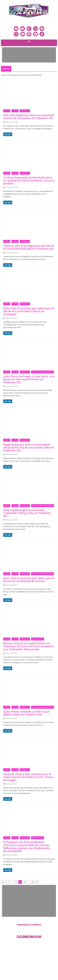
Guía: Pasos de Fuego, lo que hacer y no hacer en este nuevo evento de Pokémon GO (29, 379)
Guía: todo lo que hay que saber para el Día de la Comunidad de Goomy (29, 579)
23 (16, 882)
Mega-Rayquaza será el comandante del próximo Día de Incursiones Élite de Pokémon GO (29, 447)
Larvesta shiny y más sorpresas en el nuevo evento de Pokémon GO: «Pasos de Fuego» (28, 777)
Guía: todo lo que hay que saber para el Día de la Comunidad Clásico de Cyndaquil (29, 311)
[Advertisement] (28, 55)
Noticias (15, 111)
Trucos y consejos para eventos (42, 372)
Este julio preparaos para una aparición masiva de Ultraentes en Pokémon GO (29, 117)
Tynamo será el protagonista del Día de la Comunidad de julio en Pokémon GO (29, 247)
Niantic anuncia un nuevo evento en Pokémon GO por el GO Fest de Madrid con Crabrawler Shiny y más (28, 646)
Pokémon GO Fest (38, 639)
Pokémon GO (25, 111)
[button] (29, 42)
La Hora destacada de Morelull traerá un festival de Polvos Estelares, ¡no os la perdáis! (29, 180)
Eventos (7, 111)
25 (25, 882)
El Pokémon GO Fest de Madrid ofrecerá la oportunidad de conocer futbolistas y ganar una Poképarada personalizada (26, 846)
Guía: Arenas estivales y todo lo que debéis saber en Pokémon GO (26, 713)
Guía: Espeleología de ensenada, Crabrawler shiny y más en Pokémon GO (27, 513)
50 (33, 882)
